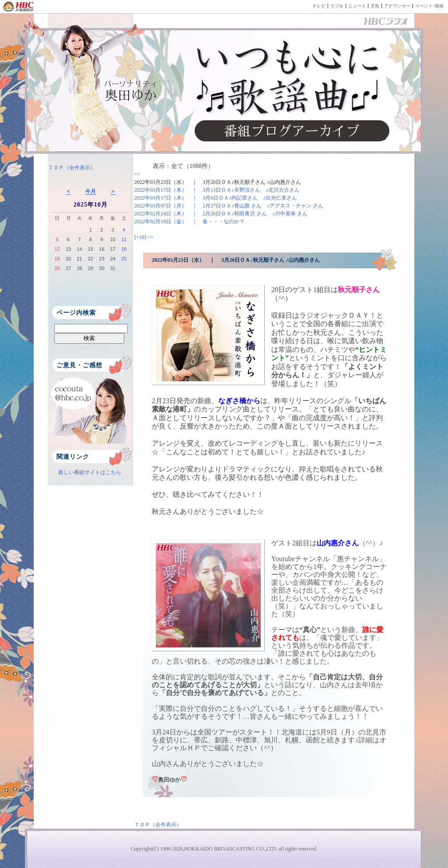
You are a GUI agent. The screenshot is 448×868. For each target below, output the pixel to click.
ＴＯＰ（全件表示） (72, 168)
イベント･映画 (429, 6)
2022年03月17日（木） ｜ (217, 190)
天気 (375, 6)
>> (150, 237)
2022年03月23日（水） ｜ (218, 182)
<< (137, 174)
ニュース (357, 6)
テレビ (319, 6)
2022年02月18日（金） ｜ (189, 221)
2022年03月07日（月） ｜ (229, 206)
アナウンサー (397, 6)
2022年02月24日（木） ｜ (221, 214)
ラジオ (337, 6)
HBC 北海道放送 (19, 7)
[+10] (141, 237)
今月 (91, 191)
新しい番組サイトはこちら (90, 472)
